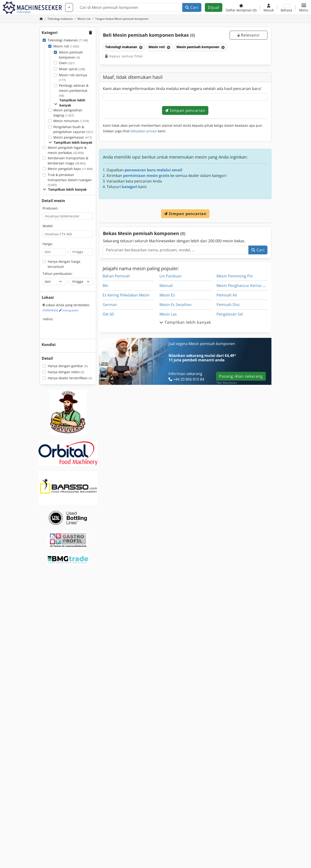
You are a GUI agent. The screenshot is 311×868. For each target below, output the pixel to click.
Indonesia (60, 310)
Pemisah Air (227, 295)
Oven (67, 63)
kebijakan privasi (144, 131)
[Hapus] (140, 47)
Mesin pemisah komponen (71, 55)
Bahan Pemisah (116, 276)
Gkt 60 (108, 314)
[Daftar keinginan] (241, 7)
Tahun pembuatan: (58, 274)
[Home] (60, 19)
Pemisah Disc (228, 305)
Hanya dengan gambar (68, 366)
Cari (192, 7)
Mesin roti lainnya (73, 78)
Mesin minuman (71, 121)
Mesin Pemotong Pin (235, 276)
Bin (105, 286)
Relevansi (248, 35)
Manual (166, 286)
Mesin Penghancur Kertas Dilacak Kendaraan (256, 286)
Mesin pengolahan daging (68, 113)
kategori (130, 187)
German (110, 305)
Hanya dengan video (66, 372)
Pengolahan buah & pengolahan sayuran (73, 129)
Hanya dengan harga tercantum (64, 264)
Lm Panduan (171, 276)
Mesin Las (168, 314)
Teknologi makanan (68, 40)
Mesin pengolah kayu (70, 169)
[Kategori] (69, 7)
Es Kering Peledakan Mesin (126, 295)
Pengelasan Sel (230, 314)
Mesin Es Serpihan (176, 305)
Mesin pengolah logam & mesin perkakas (67, 150)
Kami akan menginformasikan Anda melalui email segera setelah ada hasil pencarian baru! (182, 89)
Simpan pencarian (185, 110)
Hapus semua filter (124, 56)
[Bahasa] (286, 7)
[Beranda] (41, 19)
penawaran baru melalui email (153, 170)
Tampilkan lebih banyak (70, 103)
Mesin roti (66, 46)
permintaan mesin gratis (146, 176)
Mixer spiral (72, 69)
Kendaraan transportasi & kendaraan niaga (68, 161)
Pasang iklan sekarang (241, 376)
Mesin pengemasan (73, 137)
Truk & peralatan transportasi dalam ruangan (70, 180)
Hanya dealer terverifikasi (70, 378)
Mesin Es (167, 295)
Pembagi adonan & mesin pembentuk (74, 90)
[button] (304, 7)
